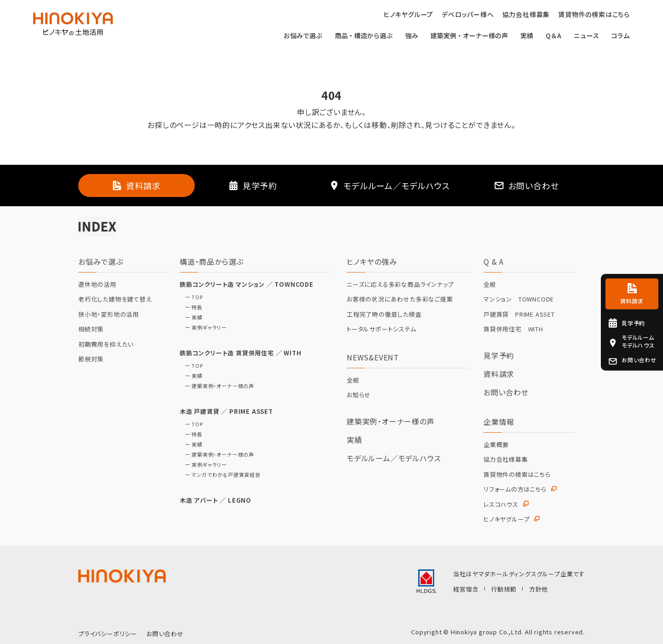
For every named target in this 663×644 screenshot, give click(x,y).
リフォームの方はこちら (515, 489)
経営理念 (466, 589)
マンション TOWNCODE (519, 299)
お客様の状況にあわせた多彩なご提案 (400, 299)
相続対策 (91, 329)
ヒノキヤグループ (506, 519)
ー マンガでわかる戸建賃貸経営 (220, 475)
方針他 (538, 589)
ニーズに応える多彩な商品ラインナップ (400, 284)
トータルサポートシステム (381, 329)
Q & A (494, 261)
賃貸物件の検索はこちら (517, 475)
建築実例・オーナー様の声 (469, 36)
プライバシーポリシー (108, 634)
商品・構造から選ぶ (364, 36)
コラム (621, 36)
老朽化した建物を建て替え (115, 299)
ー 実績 (191, 317)
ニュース (586, 36)
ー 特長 (191, 307)
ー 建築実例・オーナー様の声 (217, 386)
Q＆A (553, 36)
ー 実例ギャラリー (203, 328)
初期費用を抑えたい (106, 344)
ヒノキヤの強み (372, 261)
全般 (353, 380)
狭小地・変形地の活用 (109, 314)
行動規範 (504, 589)
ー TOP (191, 297)
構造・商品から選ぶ (212, 261)
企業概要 (496, 445)
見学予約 (499, 355)
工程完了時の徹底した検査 (384, 314)
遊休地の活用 (97, 284)
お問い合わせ (506, 392)
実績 (527, 36)
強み (412, 36)
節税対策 (91, 359)
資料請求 (499, 374)
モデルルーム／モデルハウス (394, 458)
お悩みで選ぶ (303, 36)
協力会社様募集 (506, 459)
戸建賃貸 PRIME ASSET (519, 314)
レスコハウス (501, 505)
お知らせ (359, 395)
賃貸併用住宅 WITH (513, 329)
